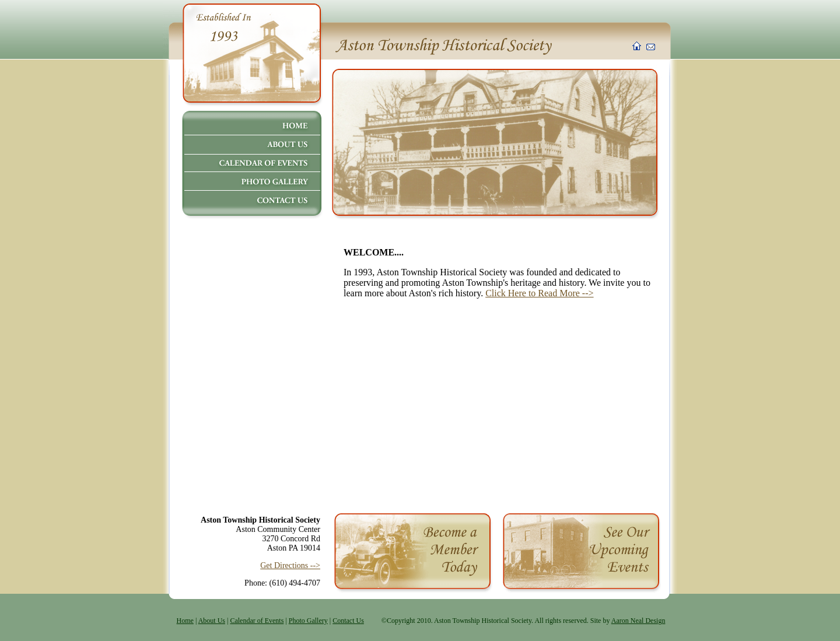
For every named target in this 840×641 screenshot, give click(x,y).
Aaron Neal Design (638, 621)
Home (185, 621)
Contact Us (348, 621)
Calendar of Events (257, 621)
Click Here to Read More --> (539, 293)
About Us (212, 621)
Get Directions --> (290, 565)
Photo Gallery (308, 621)
